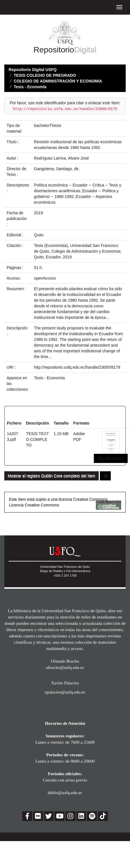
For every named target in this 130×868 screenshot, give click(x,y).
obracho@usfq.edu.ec (65, 667)
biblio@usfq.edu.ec (65, 793)
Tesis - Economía (30, 87)
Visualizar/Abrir (111, 458)
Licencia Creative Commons (34, 505)
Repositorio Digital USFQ (33, 70)
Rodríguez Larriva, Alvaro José (61, 158)
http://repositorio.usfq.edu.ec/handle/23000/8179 (77, 367)
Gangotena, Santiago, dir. (57, 169)
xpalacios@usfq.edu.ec (65, 692)
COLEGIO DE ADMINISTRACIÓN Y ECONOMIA (58, 81)
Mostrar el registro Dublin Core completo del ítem (52, 476)
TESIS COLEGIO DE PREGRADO (45, 75)
